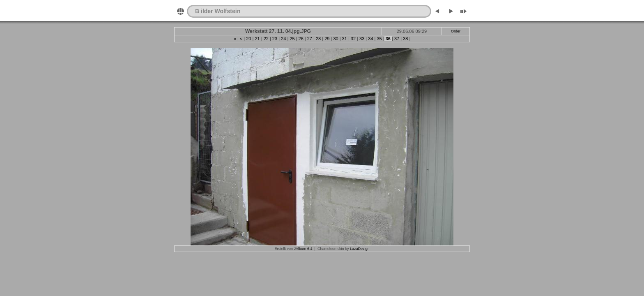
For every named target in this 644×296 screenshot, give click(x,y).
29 (327, 39)
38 (405, 39)
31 (345, 39)
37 (397, 39)
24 (283, 39)
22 (266, 39)
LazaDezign (360, 249)
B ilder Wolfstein (218, 11)
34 (370, 39)
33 (362, 39)
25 (292, 39)
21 (257, 39)
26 (301, 39)
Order (456, 31)
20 (248, 39)
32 (353, 39)
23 (275, 39)
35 (379, 39)
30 (336, 39)
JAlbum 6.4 (303, 249)
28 (318, 39)
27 (310, 39)
